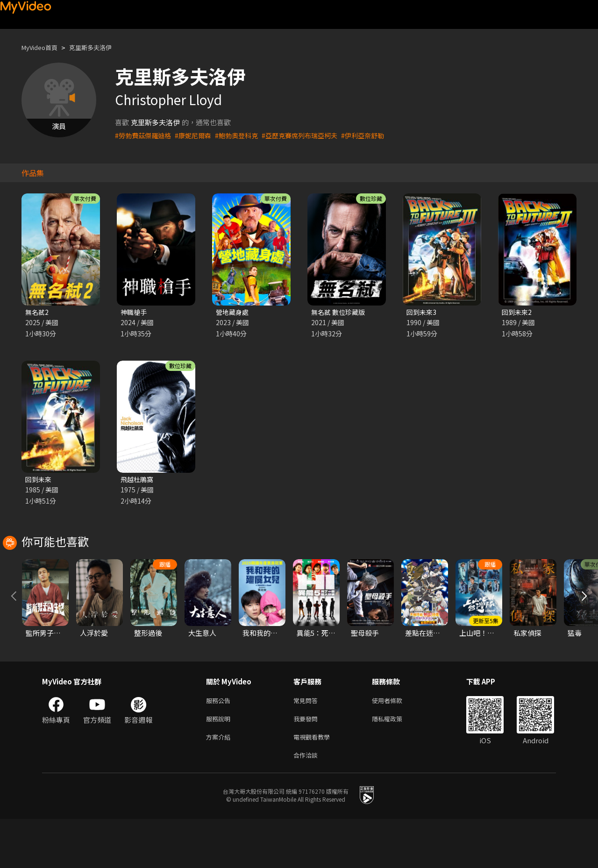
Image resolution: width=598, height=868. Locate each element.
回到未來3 (422, 312)
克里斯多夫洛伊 (100, 47)
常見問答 (307, 744)
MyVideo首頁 (43, 47)
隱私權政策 (395, 764)
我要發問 (307, 764)
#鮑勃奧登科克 (244, 135)
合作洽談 (307, 803)
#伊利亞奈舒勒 (378, 135)
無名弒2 (38, 312)
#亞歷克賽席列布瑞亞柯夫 (311, 135)
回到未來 (39, 480)
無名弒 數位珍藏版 (340, 312)
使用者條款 (395, 744)
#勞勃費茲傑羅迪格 (145, 135)
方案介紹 (220, 784)
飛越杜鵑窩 (138, 480)
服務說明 (220, 764)
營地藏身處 (233, 312)
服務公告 (220, 744)
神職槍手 (135, 312)
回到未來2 (518, 312)
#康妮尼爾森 (198, 135)
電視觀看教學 (314, 784)
